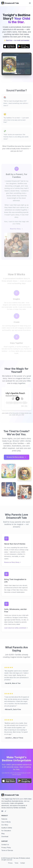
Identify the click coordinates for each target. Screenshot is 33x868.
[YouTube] (2, 811)
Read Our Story (17, 230)
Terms (16, 863)
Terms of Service (7, 850)
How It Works (6, 822)
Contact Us (5, 845)
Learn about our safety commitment (16, 629)
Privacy (10, 863)
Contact (23, 863)
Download (5, 836)
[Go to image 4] (20, 73)
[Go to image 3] (18, 73)
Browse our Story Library (13, 563)
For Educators (6, 831)
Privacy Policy (6, 848)
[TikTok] (5, 811)
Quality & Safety (7, 828)
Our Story (5, 825)
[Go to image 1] (13, 73)
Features (4, 819)
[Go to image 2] (16, 73)
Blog (3, 834)
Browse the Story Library (17, 458)
